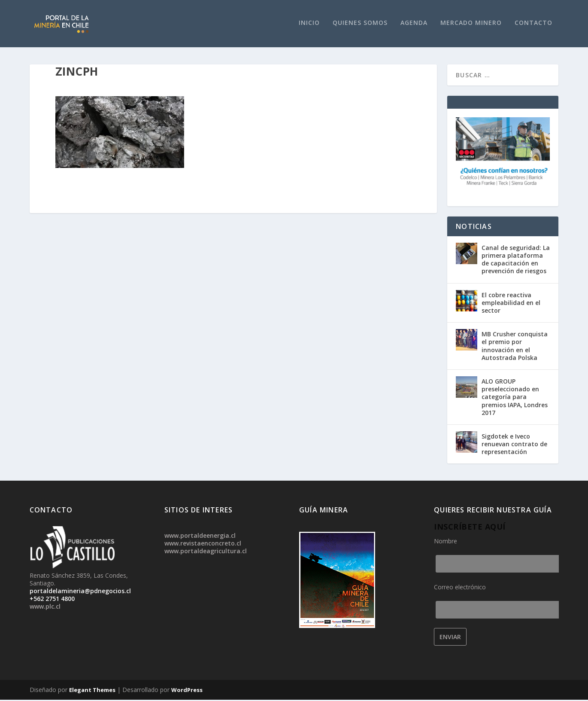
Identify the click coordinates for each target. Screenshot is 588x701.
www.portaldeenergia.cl (200, 537)
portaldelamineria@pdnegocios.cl (80, 592)
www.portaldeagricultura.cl (206, 552)
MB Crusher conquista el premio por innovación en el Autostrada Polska (515, 347)
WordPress (187, 691)
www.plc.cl (45, 608)
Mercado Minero (471, 24)
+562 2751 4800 (52, 600)
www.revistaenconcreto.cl (203, 544)
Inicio (309, 24)
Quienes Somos (360, 24)
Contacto (533, 24)
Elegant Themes (92, 691)
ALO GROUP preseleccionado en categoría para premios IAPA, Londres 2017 (515, 398)
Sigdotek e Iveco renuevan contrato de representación (514, 445)
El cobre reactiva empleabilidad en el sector (511, 304)
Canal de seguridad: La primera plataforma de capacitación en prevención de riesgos (516, 261)
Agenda (414, 24)
